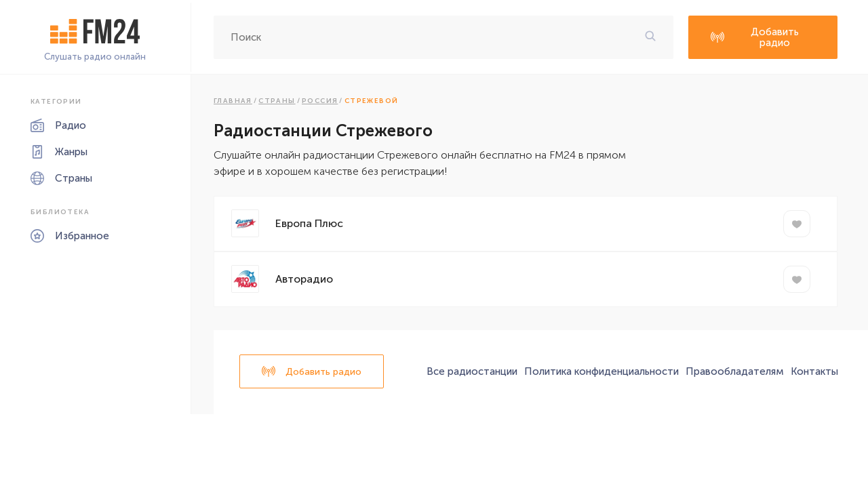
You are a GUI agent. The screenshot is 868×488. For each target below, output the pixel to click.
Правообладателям (735, 371)
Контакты (814, 371)
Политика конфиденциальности (601, 371)
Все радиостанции (472, 371)
